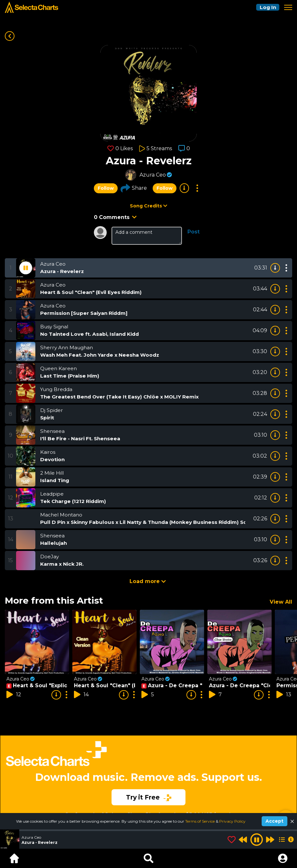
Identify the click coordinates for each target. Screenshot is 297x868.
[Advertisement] (148, 769)
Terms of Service (200, 821)
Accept (274, 821)
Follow (106, 188)
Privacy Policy (232, 821)
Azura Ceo (153, 175)
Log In (267, 7)
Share (134, 188)
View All (281, 602)
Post (194, 232)
